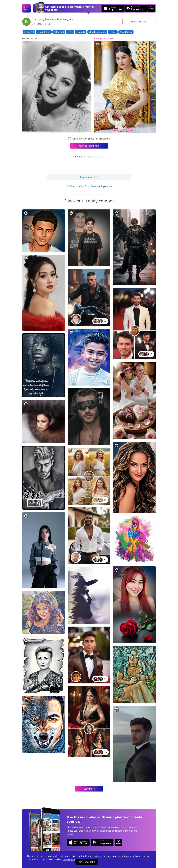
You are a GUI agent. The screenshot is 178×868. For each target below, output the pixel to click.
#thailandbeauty (97, 32)
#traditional (126, 32)
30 (48, 24)
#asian (113, 32)
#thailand (59, 32)
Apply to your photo (89, 146)
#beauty (81, 32)
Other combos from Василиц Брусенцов (89, 186)
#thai (70, 32)
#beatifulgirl (44, 32)
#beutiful (29, 32)
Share (139, 22)
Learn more (69, 859)
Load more (89, 789)
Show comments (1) (89, 177)
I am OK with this (86, 862)
